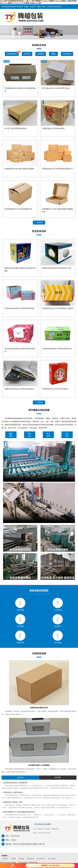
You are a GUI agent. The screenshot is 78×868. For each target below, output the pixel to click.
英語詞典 (6, 859)
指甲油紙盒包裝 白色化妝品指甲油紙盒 (56, 88)
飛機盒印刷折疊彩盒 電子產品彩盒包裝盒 (19, 389)
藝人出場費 (52, 859)
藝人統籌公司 (41, 859)
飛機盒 (53, 54)
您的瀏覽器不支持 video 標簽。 (39, 461)
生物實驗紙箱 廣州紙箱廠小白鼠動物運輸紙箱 (20, 90)
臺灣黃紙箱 (67, 54)
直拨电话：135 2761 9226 (50, 865)
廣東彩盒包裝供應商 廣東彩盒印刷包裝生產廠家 (20, 269)
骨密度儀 (21, 859)
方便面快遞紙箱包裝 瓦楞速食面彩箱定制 (57, 349)
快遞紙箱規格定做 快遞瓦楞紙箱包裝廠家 (19, 169)
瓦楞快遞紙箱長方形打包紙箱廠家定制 (18, 209)
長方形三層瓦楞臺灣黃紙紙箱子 (16, 128)
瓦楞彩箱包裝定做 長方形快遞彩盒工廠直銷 (57, 308)
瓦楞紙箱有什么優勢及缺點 (13, 792)
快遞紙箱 (41, 54)
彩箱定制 (27, 54)
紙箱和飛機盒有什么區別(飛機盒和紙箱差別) (19, 812)
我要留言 (12, 865)
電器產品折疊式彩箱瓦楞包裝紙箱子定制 (56, 268)
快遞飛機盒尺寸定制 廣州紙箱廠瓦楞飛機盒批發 (57, 210)
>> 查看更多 (39, 222)
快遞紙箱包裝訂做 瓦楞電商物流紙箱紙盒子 (57, 169)
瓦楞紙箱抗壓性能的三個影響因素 (15, 783)
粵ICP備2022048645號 (44, 833)
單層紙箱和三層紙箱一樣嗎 (13, 802)
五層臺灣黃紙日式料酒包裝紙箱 (53, 128)
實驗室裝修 (30, 859)
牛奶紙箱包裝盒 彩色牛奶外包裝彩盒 (55, 389)
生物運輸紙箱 (12, 54)
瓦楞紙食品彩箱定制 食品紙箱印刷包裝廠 (19, 308)
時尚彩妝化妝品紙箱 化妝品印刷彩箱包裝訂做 (20, 350)
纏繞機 (13, 859)
